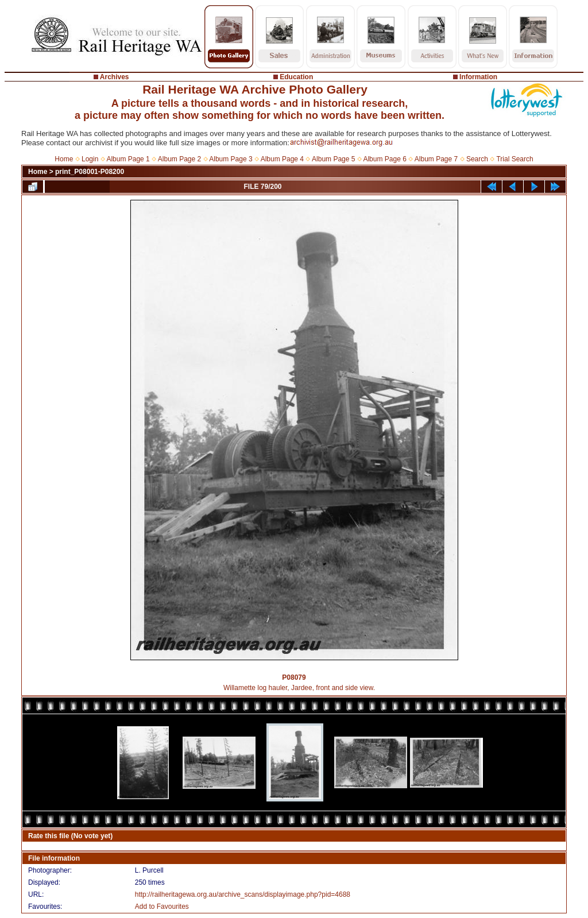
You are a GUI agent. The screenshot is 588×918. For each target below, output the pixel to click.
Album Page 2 (179, 159)
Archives (115, 77)
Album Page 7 (436, 159)
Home (64, 159)
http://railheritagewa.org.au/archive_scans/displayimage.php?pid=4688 (243, 894)
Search (477, 159)
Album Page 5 (333, 159)
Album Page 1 (128, 159)
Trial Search (514, 159)
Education (296, 77)
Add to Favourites (162, 907)
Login (90, 159)
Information (478, 77)
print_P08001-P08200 (90, 172)
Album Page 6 (384, 159)
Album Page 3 (231, 159)
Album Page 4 (282, 159)
